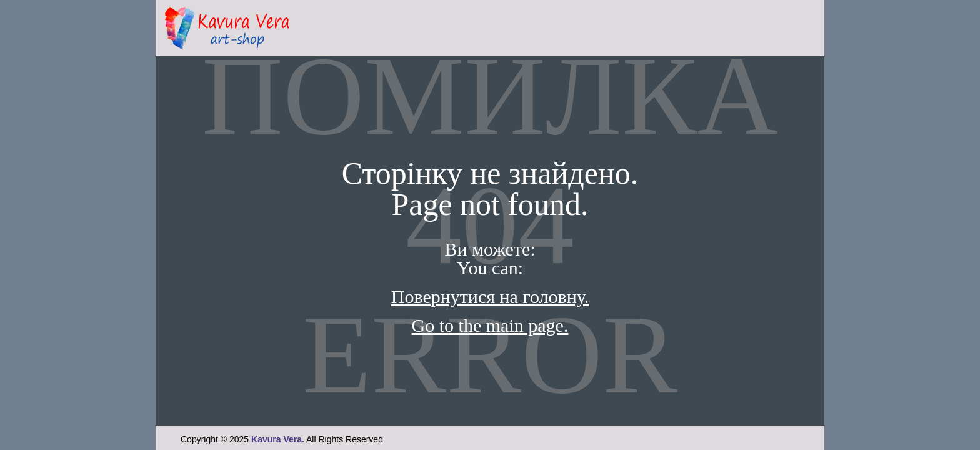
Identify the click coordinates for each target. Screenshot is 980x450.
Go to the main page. (490, 325)
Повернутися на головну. (490, 297)
